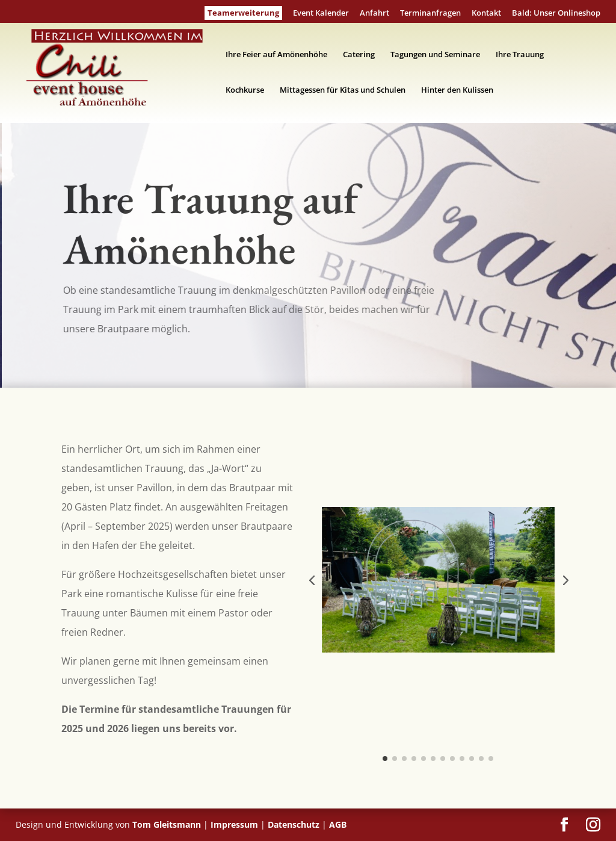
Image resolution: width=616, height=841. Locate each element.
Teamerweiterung (243, 13)
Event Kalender (321, 14)
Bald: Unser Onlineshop (556, 14)
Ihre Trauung (520, 55)
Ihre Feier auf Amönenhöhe (276, 55)
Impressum (234, 824)
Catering (359, 55)
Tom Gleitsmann (167, 824)
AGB (338, 824)
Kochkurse (245, 90)
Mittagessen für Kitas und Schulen (343, 90)
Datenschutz (294, 824)
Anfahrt (374, 14)
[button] (312, 580)
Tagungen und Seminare (435, 55)
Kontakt (486, 14)
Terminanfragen (430, 14)
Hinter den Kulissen (457, 90)
